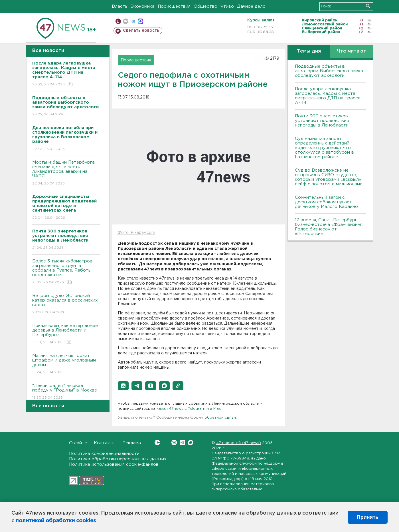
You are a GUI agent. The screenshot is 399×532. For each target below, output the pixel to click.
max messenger (140, 21)
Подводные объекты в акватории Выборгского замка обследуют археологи (329, 71)
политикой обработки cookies (56, 521)
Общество (205, 6)
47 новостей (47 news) (239, 443)
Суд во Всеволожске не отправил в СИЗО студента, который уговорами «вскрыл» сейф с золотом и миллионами (329, 177)
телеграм (133, 21)
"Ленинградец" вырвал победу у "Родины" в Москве (66, 392)
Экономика (143, 6)
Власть (120, 6)
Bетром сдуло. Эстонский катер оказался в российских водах (66, 304)
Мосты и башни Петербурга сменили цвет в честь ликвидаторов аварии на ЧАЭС (66, 173)
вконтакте (126, 21)
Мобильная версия (118, 21)
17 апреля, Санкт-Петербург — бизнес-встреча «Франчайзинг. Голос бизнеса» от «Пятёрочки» (329, 227)
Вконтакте (157, 442)
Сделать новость (141, 31)
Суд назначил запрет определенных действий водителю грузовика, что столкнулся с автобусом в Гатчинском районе (324, 148)
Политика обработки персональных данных (118, 459)
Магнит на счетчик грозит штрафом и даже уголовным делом (66, 364)
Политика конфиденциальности (104, 454)
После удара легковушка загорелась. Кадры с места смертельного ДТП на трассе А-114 (328, 96)
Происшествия (174, 6)
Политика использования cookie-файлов (114, 464)
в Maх (215, 409)
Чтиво (227, 6)
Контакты (105, 443)
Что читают (352, 51)
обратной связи (220, 418)
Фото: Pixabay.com (136, 233)
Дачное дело (251, 6)
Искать (368, 6)
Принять (368, 517)
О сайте (78, 443)
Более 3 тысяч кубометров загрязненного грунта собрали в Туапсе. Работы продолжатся (66, 272)
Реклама (132, 443)
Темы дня (309, 51)
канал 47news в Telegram (181, 409)
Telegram (182, 442)
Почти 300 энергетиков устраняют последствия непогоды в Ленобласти (322, 121)
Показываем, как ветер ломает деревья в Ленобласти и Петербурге (66, 334)
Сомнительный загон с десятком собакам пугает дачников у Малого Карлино (326, 202)
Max (191, 442)
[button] (123, 386)
